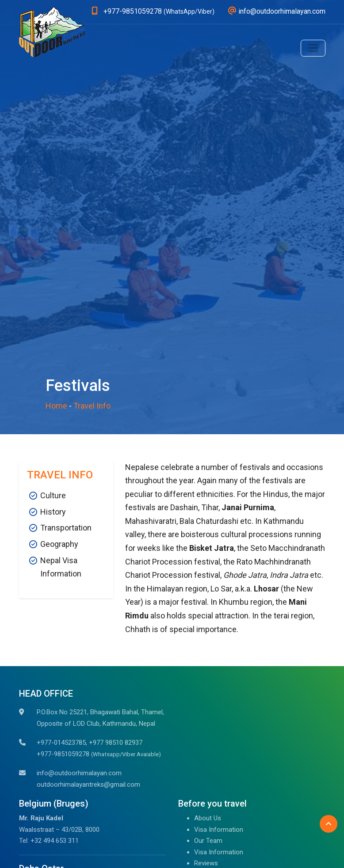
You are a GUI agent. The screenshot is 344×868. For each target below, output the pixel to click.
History (53, 512)
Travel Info (92, 406)
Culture (53, 495)
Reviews (206, 863)
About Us (208, 818)
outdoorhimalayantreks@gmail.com (88, 785)
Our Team (208, 841)
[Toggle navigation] (313, 48)
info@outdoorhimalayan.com (79, 773)
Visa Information (219, 830)
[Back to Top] (329, 824)
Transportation (66, 528)
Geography (59, 544)
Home (56, 406)
